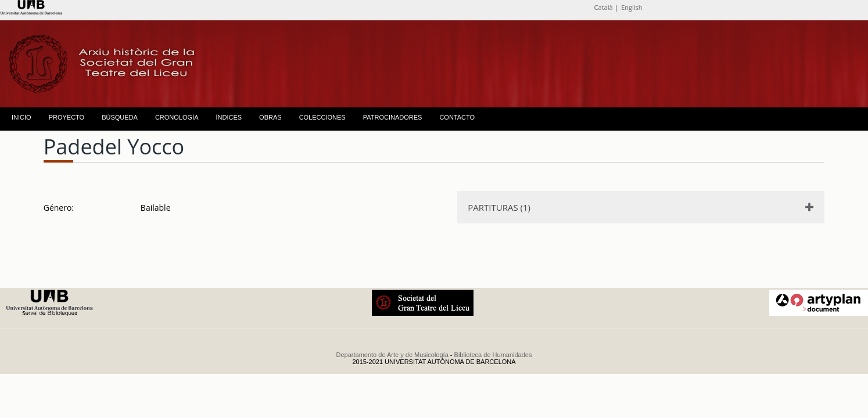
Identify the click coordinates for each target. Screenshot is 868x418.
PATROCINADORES (393, 117)
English (632, 7)
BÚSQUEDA (120, 117)
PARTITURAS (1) (499, 207)
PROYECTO (67, 117)
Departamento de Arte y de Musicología (392, 355)
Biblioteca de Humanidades (493, 355)
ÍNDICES (229, 117)
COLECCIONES (322, 117)
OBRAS (270, 117)
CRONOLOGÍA (177, 117)
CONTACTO (457, 117)
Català (604, 7)
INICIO (21, 117)
